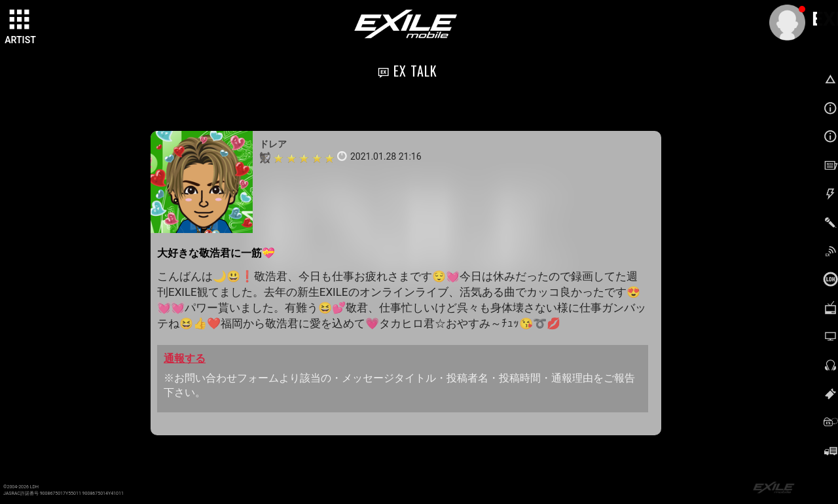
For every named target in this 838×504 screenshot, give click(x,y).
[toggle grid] (20, 20)
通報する (185, 358)
